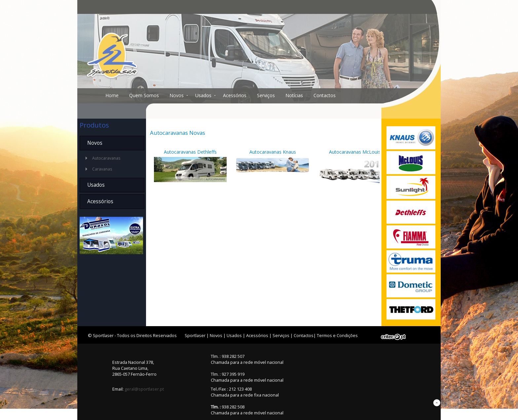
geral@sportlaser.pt (144, 389)
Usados (203, 95)
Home (112, 95)
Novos (177, 95)
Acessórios (235, 95)
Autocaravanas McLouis (355, 152)
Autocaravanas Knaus (273, 152)
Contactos (325, 95)
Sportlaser (195, 335)
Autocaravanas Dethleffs (190, 152)
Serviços (266, 95)
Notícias (294, 95)
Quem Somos (144, 95)
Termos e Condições (337, 335)
